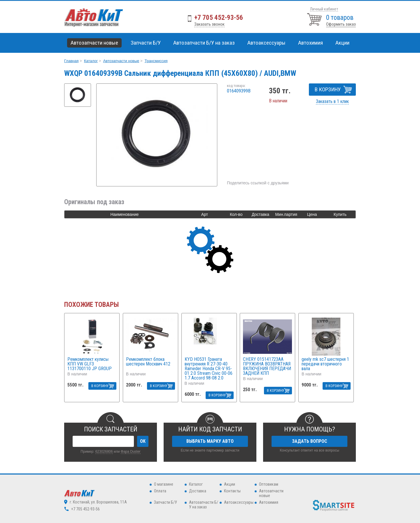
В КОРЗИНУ (328, 89)
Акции (342, 43)
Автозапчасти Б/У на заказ (204, 43)
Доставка (198, 491)
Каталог (91, 61)
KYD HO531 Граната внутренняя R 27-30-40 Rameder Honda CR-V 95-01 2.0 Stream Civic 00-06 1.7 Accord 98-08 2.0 (209, 369)
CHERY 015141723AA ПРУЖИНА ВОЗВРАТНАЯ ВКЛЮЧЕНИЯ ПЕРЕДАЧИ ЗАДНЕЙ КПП (267, 366)
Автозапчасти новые (121, 61)
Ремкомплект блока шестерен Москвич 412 (148, 362)
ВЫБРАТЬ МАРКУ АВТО (210, 441)
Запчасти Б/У (166, 502)
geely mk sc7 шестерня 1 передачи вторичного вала (325, 364)
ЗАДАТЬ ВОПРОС (310, 441)
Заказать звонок (209, 24)
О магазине (164, 484)
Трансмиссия (156, 61)
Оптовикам (269, 484)
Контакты (232, 491)
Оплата (160, 491)
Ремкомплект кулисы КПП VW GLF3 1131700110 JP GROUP (90, 364)
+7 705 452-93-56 (219, 18)
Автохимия (269, 502)
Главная (71, 61)
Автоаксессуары (239, 502)
